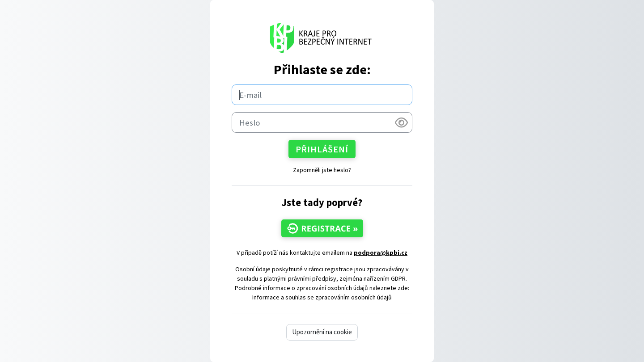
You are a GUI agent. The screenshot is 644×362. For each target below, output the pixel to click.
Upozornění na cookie (322, 332)
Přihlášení (322, 149)
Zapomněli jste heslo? (322, 170)
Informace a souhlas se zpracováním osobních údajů (322, 297)
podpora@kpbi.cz (381, 253)
